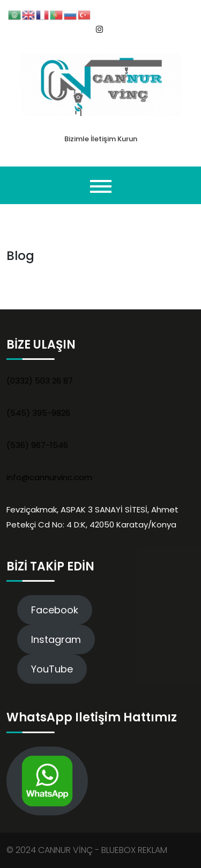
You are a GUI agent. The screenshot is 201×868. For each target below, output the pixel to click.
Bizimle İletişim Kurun (101, 139)
